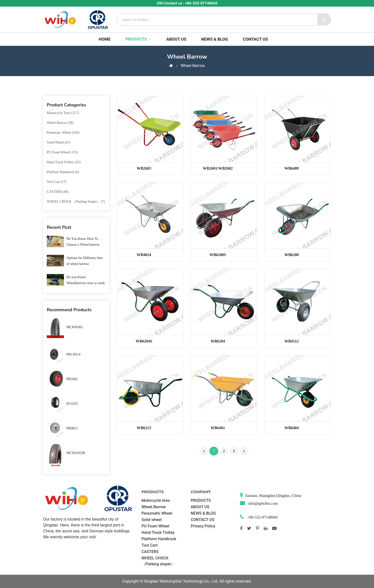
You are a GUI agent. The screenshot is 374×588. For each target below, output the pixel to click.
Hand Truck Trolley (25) (64, 162)
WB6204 (218, 341)
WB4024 (144, 255)
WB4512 (292, 341)
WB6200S (218, 255)
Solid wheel (152, 520)
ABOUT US (176, 39)
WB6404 (292, 428)
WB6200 (292, 255)
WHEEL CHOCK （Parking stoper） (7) (76, 202)
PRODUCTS (138, 39)
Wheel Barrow (154, 507)
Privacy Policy (203, 526)
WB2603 (144, 168)
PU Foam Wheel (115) (62, 152)
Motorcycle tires (156, 500)
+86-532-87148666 (262, 517)
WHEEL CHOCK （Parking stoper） (158, 561)
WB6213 (144, 428)
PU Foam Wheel (155, 526)
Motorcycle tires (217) (63, 113)
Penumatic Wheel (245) (63, 133)
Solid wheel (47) (59, 142)
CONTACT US (255, 39)
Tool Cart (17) (57, 182)
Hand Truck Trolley (158, 532)
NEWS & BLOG (214, 39)
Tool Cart (149, 545)
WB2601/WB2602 (218, 168)
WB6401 (218, 428)
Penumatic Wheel (157, 513)
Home (105, 39)
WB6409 (292, 168)
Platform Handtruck (159, 539)
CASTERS (150, 552)
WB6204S (144, 341)
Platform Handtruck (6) (63, 172)
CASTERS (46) (58, 192)
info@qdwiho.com (263, 503)
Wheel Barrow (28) (60, 123)
